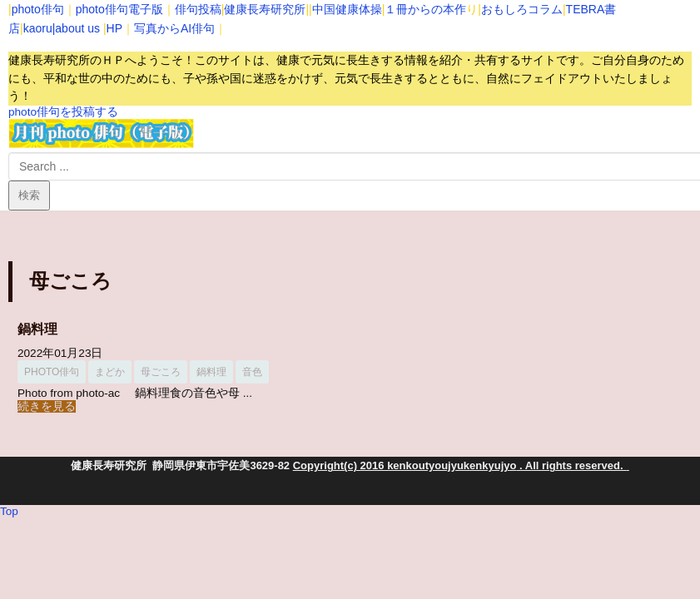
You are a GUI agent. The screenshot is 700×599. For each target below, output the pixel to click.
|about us (76, 28)
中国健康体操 (347, 9)
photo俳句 (38, 9)
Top (9, 511)
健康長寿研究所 (265, 9)
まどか (110, 372)
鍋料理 (37, 329)
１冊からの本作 (425, 9)
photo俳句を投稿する (63, 112)
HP (114, 28)
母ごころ (161, 372)
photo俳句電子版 (119, 9)
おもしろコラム (522, 9)
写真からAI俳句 (174, 28)
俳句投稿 (198, 9)
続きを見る (47, 406)
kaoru (38, 28)
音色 (252, 372)
